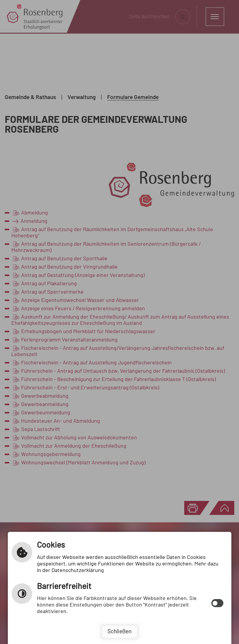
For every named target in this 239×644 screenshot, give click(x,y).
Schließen (120, 632)
